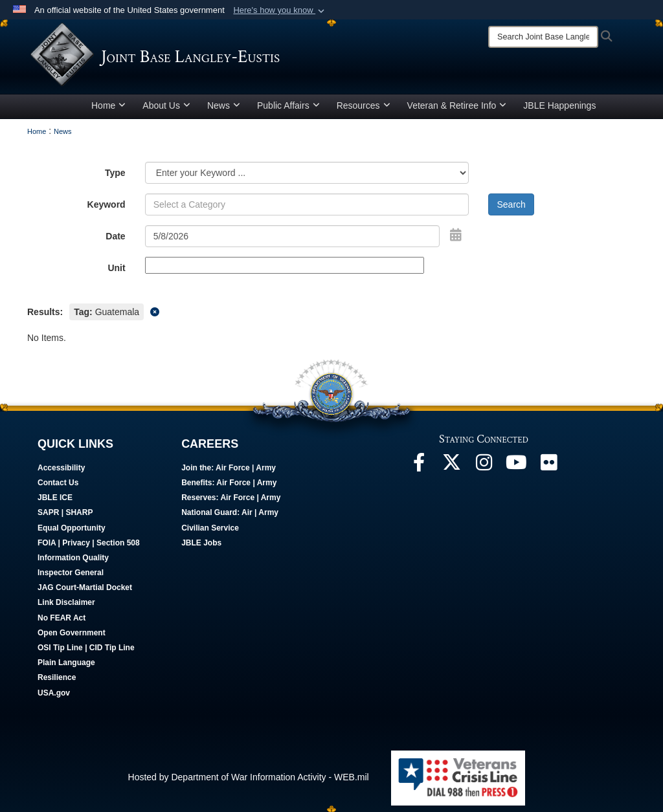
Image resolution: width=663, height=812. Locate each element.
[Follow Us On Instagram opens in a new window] (484, 466)
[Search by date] (293, 236)
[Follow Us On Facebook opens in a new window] (419, 466)
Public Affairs (288, 105)
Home (108, 105)
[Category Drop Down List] (307, 173)
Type (115, 173)
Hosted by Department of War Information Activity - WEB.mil (249, 777)
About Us (166, 105)
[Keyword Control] (307, 204)
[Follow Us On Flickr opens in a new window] (548, 466)
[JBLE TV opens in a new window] (516, 466)
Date (115, 236)
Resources (364, 105)
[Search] (543, 37)
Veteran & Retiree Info (457, 105)
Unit (116, 268)
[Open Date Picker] (456, 235)
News (224, 105)
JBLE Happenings (559, 105)
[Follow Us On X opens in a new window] (451, 466)
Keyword (107, 204)
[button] (280, 10)
